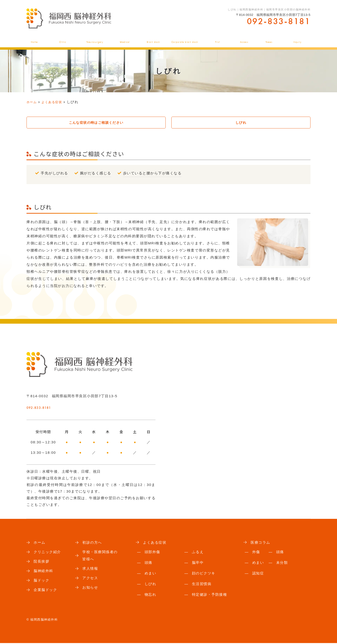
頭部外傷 (152, 553)
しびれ (241, 123)
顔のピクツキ (204, 574)
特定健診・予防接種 (210, 595)
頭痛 (149, 563)
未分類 (282, 563)
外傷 (256, 553)
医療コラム (261, 543)
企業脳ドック (185, 40)
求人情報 (91, 571)
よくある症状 (126, 40)
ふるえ (198, 553)
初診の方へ (218, 40)
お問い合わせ (298, 40)
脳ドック (155, 40)
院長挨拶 (42, 563)
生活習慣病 (202, 585)
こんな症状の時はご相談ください (96, 123)
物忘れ (151, 595)
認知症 (258, 574)
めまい (151, 574)
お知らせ (269, 40)
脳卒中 (198, 563)
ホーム (33, 40)
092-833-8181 (55, 407)
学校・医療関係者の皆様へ (101, 557)
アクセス (244, 40)
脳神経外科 (95, 40)
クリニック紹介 (62, 40)
